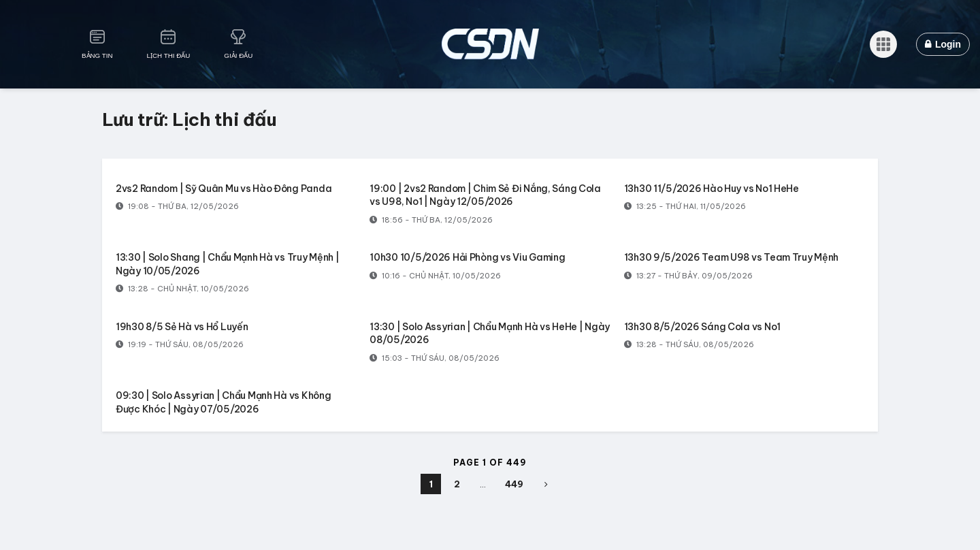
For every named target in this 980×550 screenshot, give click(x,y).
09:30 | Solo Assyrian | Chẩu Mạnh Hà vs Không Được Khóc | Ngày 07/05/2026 (223, 402)
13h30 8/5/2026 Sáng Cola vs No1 (702, 327)
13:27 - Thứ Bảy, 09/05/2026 (688, 276)
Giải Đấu (238, 55)
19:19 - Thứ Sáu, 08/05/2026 (180, 344)
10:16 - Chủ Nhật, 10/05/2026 (435, 276)
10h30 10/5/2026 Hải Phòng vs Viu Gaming (467, 257)
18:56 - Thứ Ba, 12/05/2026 (431, 220)
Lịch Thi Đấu (169, 55)
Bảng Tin (97, 55)
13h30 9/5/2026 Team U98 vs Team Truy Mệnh (732, 257)
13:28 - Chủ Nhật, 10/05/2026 (182, 289)
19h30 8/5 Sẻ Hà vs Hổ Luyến (182, 327)
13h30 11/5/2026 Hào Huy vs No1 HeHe (712, 189)
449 (514, 484)
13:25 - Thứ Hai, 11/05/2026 (685, 206)
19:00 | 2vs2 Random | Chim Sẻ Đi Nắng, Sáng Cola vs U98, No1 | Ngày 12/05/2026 (485, 195)
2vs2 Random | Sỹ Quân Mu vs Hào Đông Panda (224, 189)
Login (943, 44)
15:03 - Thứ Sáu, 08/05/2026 (435, 358)
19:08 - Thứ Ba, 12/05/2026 (177, 206)
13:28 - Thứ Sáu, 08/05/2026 (689, 344)
